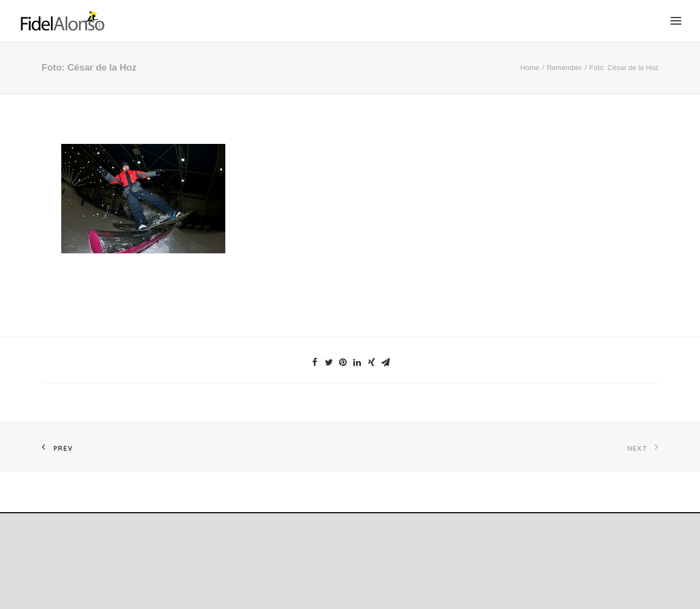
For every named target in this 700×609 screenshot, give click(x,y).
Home (530, 68)
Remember (564, 68)
